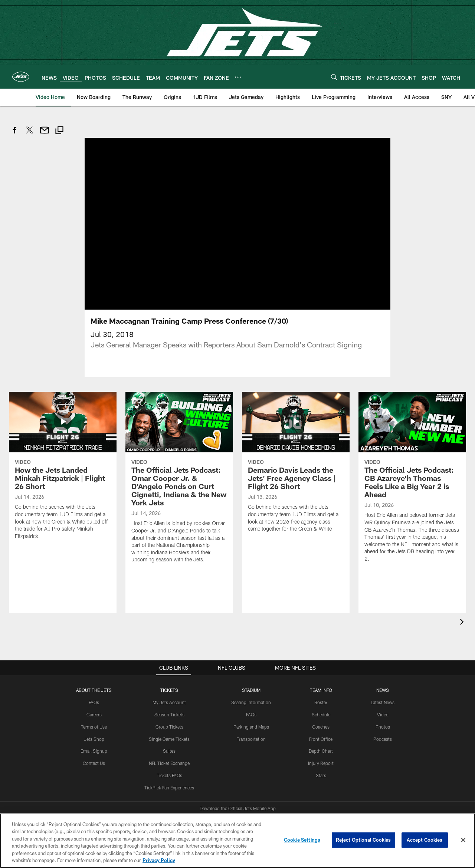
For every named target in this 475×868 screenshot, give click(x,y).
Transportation (251, 698)
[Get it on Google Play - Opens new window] (262, 784)
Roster (321, 661)
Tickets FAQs (169, 734)
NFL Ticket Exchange (169, 722)
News (383, 649)
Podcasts (383, 698)
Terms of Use (94, 686)
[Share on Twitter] (30, 134)
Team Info (321, 649)
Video (383, 673)
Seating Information (251, 661)
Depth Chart (321, 710)
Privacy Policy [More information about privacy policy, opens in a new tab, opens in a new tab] (159, 860)
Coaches (321, 686)
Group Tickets (169, 686)
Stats (321, 734)
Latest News (383, 661)
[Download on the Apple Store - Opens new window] (211, 782)
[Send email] (45, 134)
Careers (94, 673)
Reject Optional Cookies (363, 840)
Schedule (321, 673)
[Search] (334, 77)
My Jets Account (169, 661)
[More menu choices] (238, 77)
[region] (237, 841)
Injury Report (321, 722)
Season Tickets (169, 673)
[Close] (463, 840)
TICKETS (169, 649)
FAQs (94, 661)
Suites (169, 710)
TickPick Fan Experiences (169, 746)
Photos (383, 686)
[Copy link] (59, 131)
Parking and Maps (251, 686)
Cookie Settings (302, 840)
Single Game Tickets (169, 698)
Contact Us (94, 722)
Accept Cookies (425, 840)
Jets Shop (94, 698)
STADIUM (251, 649)
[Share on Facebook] (15, 134)
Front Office (321, 698)
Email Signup (94, 710)
